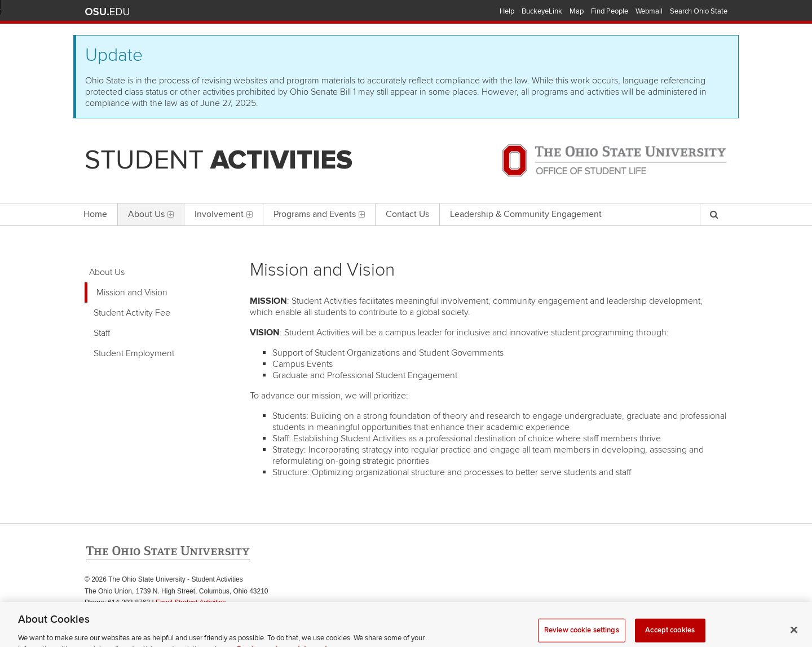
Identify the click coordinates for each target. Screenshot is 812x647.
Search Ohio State (699, 11)
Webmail (649, 11)
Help (507, 11)
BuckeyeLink (542, 11)
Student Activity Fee (132, 313)
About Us (107, 272)
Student (219, 160)
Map (577, 11)
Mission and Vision (132, 293)
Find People (610, 11)
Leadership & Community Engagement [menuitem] (526, 214)
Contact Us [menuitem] (407, 214)
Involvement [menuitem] (224, 214)
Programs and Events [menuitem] (319, 214)
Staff (102, 333)
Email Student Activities (191, 602)
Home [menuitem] (95, 214)
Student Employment (134, 353)
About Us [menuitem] (151, 214)
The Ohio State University (107, 12)
